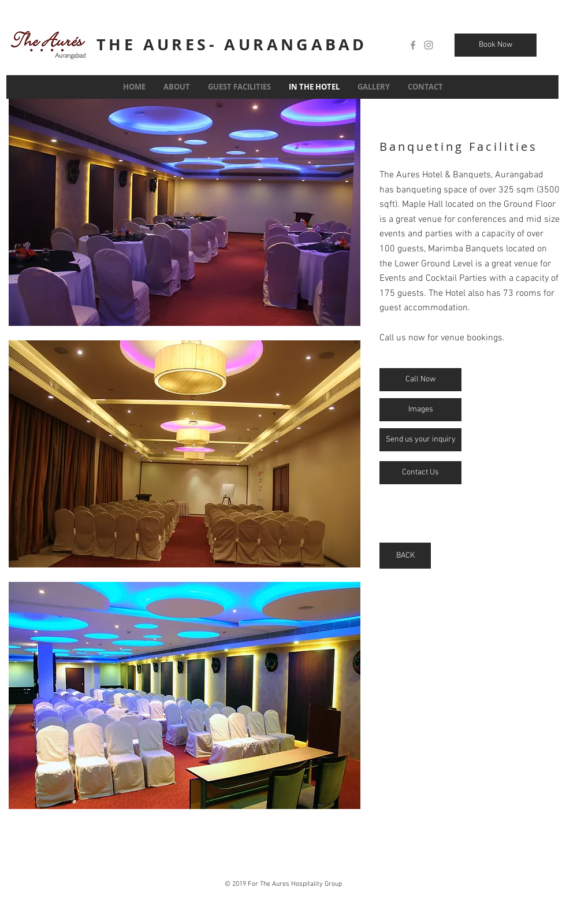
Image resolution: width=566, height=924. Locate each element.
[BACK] (405, 556)
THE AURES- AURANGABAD (232, 44)
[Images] (420, 410)
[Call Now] (420, 380)
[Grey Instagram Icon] (429, 45)
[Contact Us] (420, 473)
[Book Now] (496, 45)
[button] (185, 212)
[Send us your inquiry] (420, 440)
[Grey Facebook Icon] (413, 45)
